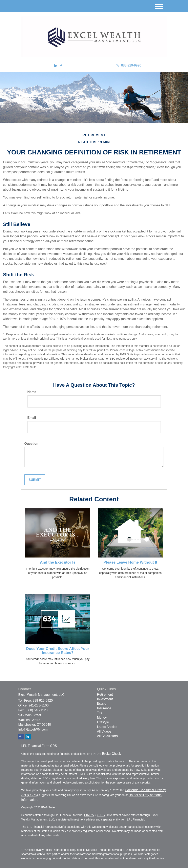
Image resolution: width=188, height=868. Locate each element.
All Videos (104, 731)
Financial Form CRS (42, 746)
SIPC (101, 815)
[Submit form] (35, 480)
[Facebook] (61, 66)
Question (31, 444)
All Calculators (107, 736)
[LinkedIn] (56, 66)
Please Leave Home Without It (130, 562)
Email (32, 418)
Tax (100, 713)
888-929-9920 (129, 65)
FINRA (89, 815)
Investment (105, 699)
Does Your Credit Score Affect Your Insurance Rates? (58, 651)
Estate (102, 704)
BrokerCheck (111, 754)
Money (102, 718)
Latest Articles (107, 727)
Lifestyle (103, 722)
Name (32, 392)
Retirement (105, 694)
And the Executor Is (58, 562)
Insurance (104, 708)
